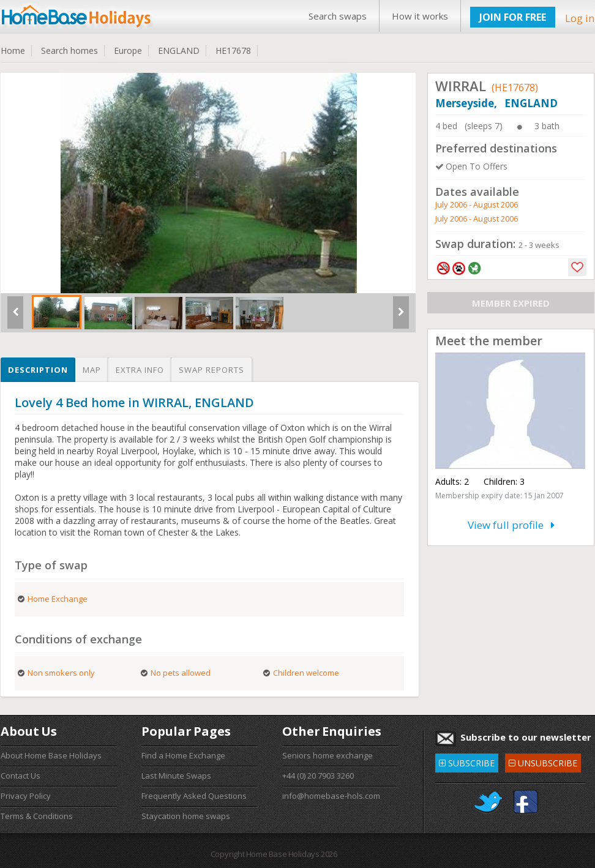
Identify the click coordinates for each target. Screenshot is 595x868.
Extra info (140, 370)
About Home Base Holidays (51, 755)
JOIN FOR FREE (513, 17)
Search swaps (338, 16)
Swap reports (211, 370)
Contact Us (21, 776)
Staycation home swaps (186, 816)
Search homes (69, 51)
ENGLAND (179, 51)
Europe (128, 51)
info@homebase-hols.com (331, 796)
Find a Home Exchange (183, 755)
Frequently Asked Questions (194, 796)
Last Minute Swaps (176, 776)
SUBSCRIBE (467, 761)
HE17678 (233, 51)
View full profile (511, 525)
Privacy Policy (26, 796)
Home (13, 51)
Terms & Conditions (37, 816)
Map (92, 370)
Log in (580, 18)
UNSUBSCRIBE (543, 761)
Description (38, 370)
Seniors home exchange (327, 755)
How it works (420, 16)
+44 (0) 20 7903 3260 (318, 776)
